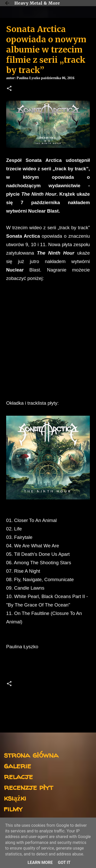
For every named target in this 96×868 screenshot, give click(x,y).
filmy (13, 808)
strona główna (31, 755)
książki (15, 798)
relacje (18, 776)
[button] (9, 89)
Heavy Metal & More (37, 3)
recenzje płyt (28, 787)
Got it (64, 862)
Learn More (40, 862)
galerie (17, 765)
